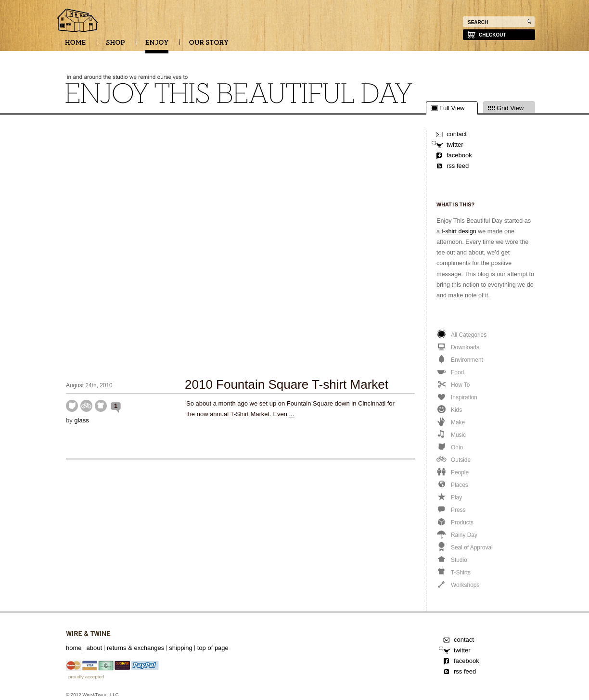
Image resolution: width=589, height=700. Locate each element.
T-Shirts (101, 406)
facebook (459, 155)
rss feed (458, 166)
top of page (213, 648)
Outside (86, 406)
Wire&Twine (88, 634)
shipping (180, 648)
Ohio (72, 406)
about (95, 648)
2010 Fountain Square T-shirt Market (287, 384)
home (74, 648)
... (292, 414)
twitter (455, 145)
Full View (452, 108)
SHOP (115, 46)
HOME (75, 46)
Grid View (510, 108)
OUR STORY (209, 46)
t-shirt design (459, 231)
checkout (493, 35)
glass (81, 420)
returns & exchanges (135, 648)
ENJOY (157, 46)
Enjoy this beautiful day (78, 21)
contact (457, 134)
